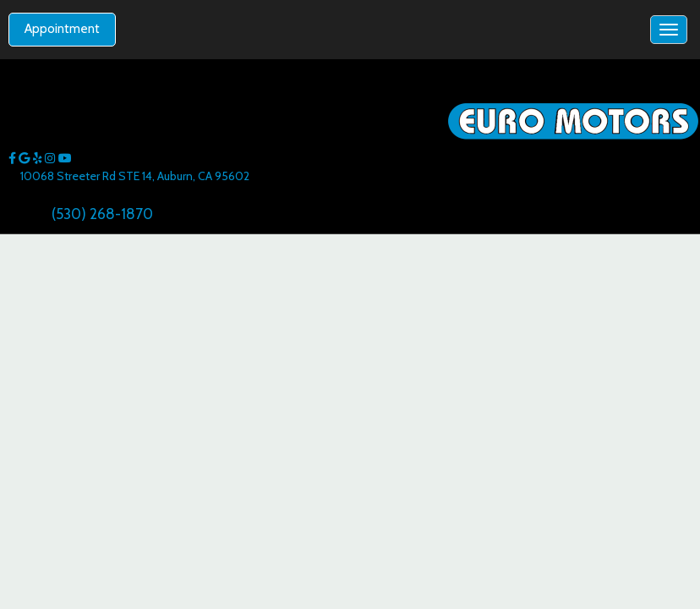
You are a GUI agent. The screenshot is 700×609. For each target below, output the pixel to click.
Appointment (62, 29)
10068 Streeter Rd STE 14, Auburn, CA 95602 (135, 176)
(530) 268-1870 (102, 214)
